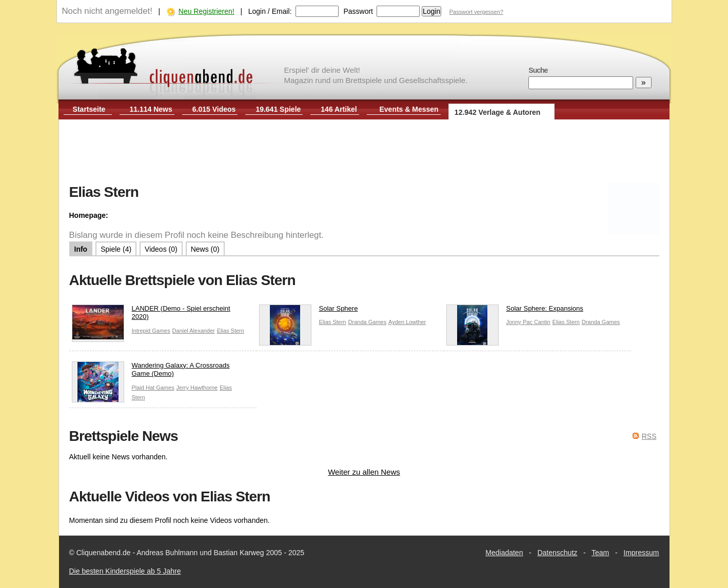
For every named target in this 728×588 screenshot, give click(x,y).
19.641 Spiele (278, 109)
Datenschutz (557, 553)
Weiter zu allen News (364, 472)
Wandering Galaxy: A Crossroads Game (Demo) (151, 372)
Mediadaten (504, 553)
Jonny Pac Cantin (528, 322)
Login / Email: (270, 11)
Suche (538, 70)
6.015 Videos (214, 109)
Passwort (358, 11)
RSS (649, 436)
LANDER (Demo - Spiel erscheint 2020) (151, 315)
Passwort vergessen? (476, 12)
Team (600, 553)
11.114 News (151, 109)
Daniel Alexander (194, 331)
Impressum (641, 553)
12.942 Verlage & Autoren (498, 112)
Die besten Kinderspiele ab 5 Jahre (125, 571)
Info (81, 249)
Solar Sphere (309, 311)
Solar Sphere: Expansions (515, 311)
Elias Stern (231, 331)
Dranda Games (368, 322)
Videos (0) (161, 249)
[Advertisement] (364, 153)
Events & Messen (409, 109)
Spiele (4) (116, 249)
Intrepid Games (151, 331)
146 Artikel (339, 109)
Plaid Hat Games (153, 388)
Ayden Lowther (407, 322)
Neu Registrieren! (206, 11)
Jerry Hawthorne (197, 388)
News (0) (205, 249)
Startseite (89, 109)
